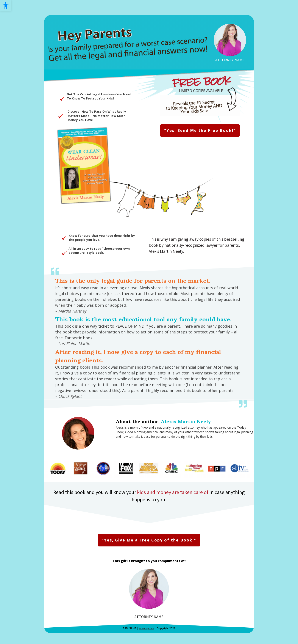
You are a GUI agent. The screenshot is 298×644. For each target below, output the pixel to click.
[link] (6, 6)
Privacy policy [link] (146, 628)
